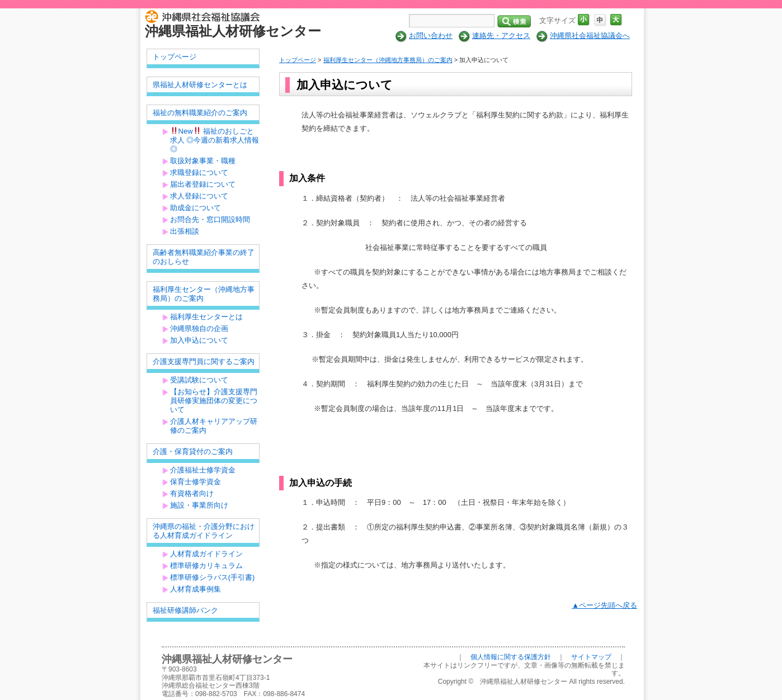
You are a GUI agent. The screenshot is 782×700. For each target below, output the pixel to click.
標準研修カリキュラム (206, 566)
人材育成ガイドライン (206, 554)
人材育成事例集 (195, 589)
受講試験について (199, 380)
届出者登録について (203, 184)
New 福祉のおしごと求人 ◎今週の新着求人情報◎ (215, 140)
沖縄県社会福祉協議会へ (590, 36)
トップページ (298, 60)
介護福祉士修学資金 (203, 470)
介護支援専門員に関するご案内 (204, 361)
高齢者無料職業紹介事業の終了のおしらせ (204, 257)
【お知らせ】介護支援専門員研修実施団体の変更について (214, 401)
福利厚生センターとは (206, 317)
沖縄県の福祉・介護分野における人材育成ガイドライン (204, 531)
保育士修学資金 (195, 482)
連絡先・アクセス (501, 36)
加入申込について (199, 340)
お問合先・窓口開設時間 (210, 219)
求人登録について (199, 196)
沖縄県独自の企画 (199, 328)
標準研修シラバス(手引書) (213, 577)
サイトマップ (591, 657)
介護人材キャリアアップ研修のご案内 (214, 426)
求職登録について (199, 172)
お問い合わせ (431, 36)
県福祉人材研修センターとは (200, 85)
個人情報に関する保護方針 (511, 657)
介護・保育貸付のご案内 (193, 451)
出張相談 (185, 231)
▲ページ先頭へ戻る (604, 605)
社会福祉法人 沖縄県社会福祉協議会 (205, 16)
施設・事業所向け (199, 505)
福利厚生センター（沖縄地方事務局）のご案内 (388, 60)
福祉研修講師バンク (185, 610)
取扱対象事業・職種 (203, 161)
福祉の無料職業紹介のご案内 (200, 113)
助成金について (195, 208)
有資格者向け (192, 493)
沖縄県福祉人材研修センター (233, 31)
